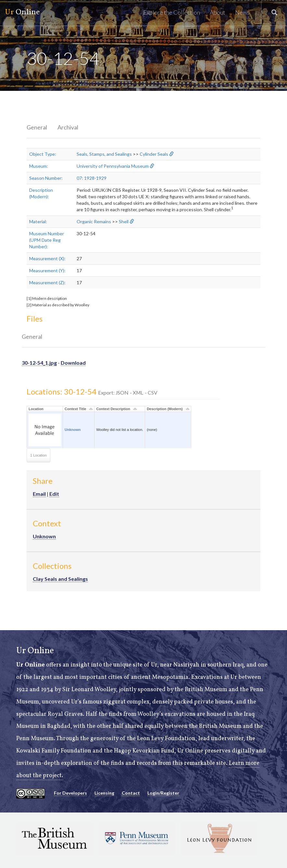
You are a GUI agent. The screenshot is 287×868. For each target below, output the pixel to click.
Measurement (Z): (47, 282)
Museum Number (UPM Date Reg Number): (47, 240)
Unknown (73, 430)
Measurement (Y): (47, 270)
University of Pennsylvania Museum (113, 166)
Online (22, 12)
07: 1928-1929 (92, 178)
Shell (124, 221)
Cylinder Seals (154, 154)
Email (39, 494)
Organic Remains (94, 221)
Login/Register (163, 793)
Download (73, 363)
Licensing (104, 793)
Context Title (75, 409)
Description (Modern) (165, 409)
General (37, 127)
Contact (131, 793)
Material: (38, 221)
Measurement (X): (47, 258)
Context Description (113, 409)
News (242, 12)
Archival (68, 127)
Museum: (39, 166)
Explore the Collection (172, 12)
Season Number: (46, 178)
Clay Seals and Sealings (60, 579)
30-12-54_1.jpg (39, 363)
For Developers (70, 793)
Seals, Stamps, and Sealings (104, 154)
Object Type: (43, 154)
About (218, 12)
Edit (54, 494)
